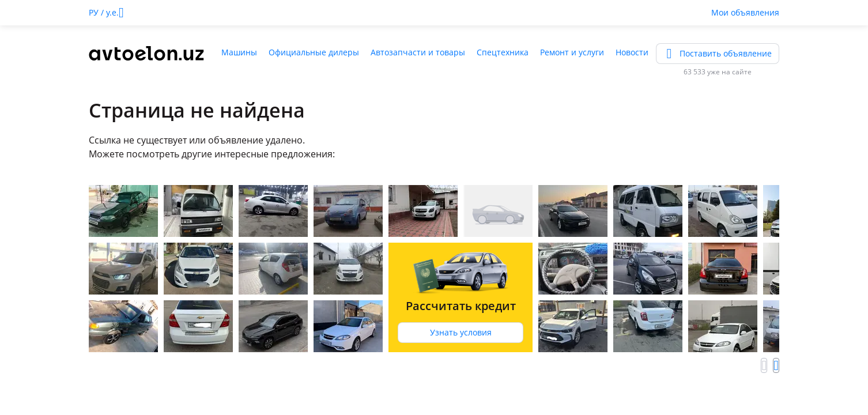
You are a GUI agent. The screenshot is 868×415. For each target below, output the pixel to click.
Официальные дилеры (314, 52)
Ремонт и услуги (572, 52)
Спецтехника (503, 52)
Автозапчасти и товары (418, 52)
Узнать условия (461, 332)
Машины (239, 52)
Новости (632, 52)
